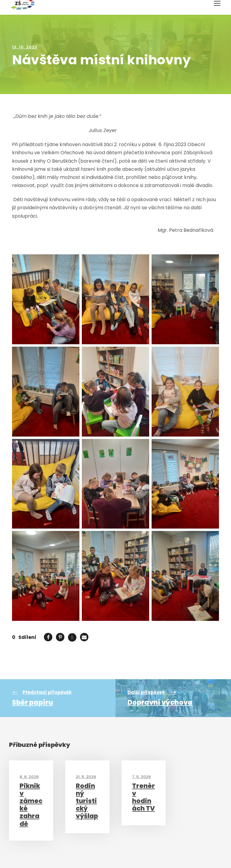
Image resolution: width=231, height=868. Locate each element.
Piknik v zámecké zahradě (31, 805)
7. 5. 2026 (142, 777)
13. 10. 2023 (25, 47)
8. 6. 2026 (29, 777)
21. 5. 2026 (86, 777)
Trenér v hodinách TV (143, 797)
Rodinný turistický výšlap (87, 801)
